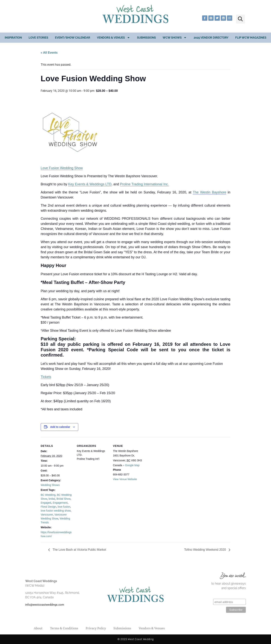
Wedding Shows (50, 485)
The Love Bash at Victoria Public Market (79, 550)
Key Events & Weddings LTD (90, 184)
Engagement (60, 503)
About (38, 628)
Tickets (46, 377)
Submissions (146, 38)
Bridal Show (63, 499)
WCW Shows (175, 38)
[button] (240, 19)
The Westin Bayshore (209, 192)
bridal (52, 499)
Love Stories (38, 38)
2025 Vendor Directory (211, 38)
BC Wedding (48, 495)
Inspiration (13, 38)
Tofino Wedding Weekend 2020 (206, 550)
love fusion (64, 507)
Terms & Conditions (64, 628)
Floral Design (48, 507)
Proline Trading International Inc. (144, 184)
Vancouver (47, 515)
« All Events (49, 53)
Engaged (46, 503)
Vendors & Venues (114, 38)
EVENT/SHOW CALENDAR (73, 38)
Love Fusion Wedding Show (62, 168)
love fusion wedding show (56, 511)
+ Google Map (131, 465)
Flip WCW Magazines (251, 38)
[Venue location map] (169, 463)
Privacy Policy (96, 628)
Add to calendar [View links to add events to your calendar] (60, 427)
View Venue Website (125, 479)
